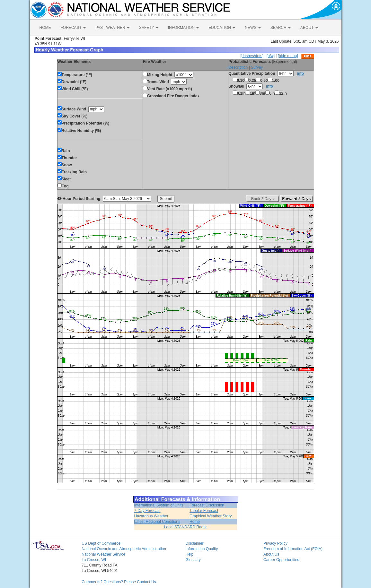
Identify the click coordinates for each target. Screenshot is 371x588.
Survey (257, 67)
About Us (271, 554)
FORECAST (73, 28)
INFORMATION (183, 28)
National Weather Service (103, 554)
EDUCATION (222, 28)
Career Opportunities (281, 560)
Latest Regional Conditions (157, 522)
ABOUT (309, 28)
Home (195, 522)
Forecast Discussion (207, 505)
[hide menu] (288, 56)
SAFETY (149, 28)
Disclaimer (194, 543)
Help (189, 554)
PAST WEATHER (112, 28)
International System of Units (159, 505)
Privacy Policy (275, 543)
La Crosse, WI (94, 560)
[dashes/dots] (252, 56)
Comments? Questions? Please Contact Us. (119, 582)
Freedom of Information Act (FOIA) (293, 549)
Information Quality (202, 549)
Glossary (193, 560)
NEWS (253, 28)
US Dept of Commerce (101, 543)
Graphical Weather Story (211, 516)
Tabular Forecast (204, 511)
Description (238, 67)
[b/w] (271, 56)
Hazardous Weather (151, 516)
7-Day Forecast (147, 511)
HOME (45, 28)
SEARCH (281, 28)
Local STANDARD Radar (185, 527)
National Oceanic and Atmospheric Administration (124, 549)
